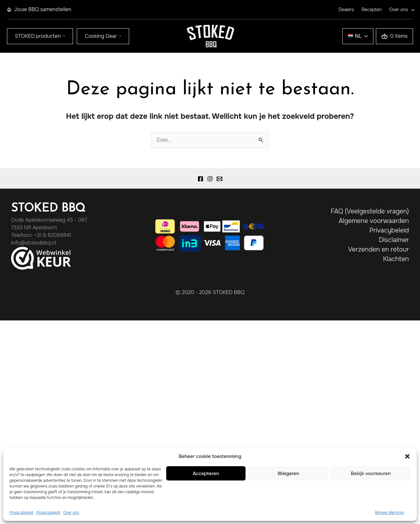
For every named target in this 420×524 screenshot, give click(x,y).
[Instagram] (210, 179)
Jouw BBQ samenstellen (39, 9)
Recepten (372, 10)
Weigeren (288, 474)
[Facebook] (200, 179)
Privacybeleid (21, 513)
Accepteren (206, 474)
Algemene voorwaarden (374, 221)
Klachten (396, 259)
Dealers (346, 10)
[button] (407, 456)
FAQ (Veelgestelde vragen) (370, 211)
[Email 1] (220, 179)
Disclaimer (394, 240)
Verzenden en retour (378, 249)
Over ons (71, 513)
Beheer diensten (390, 513)
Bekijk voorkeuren (371, 474)
